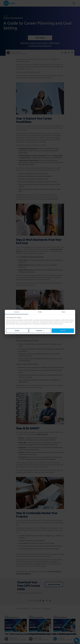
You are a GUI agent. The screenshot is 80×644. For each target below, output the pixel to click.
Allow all (63, 331)
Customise (40, 331)
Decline (17, 331)
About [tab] (63, 312)
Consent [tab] (17, 312)
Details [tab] (40, 312)
